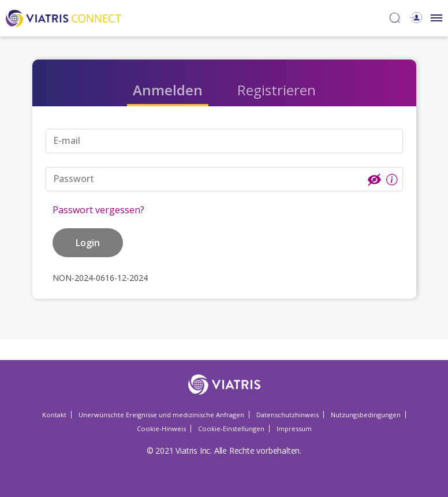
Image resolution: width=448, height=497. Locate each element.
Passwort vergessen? (98, 210)
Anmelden (168, 90)
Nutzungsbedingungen (366, 415)
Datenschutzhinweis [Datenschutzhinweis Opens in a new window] (288, 415)
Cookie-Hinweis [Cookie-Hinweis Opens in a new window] (161, 429)
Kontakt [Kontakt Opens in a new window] (54, 415)
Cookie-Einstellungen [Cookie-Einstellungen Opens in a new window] (231, 429)
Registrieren (277, 90)
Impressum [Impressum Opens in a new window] (294, 429)
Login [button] (88, 243)
